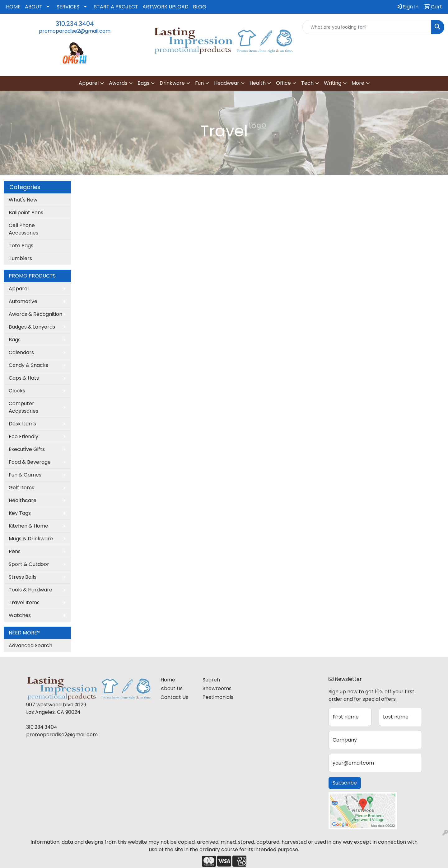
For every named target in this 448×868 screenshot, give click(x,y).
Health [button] (258, 83)
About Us (172, 688)
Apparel (19, 289)
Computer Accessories (23, 407)
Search (211, 680)
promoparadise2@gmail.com (75, 31)
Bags (15, 340)
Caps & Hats (24, 378)
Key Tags (20, 513)
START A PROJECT (116, 7)
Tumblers (20, 258)
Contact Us (174, 697)
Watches (20, 615)
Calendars (21, 352)
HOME (13, 7)
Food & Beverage (30, 462)
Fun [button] (199, 83)
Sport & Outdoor (29, 564)
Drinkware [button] (172, 83)
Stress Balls (23, 577)
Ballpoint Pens (26, 213)
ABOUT (33, 7)
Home (168, 680)
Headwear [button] (227, 83)
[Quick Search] (367, 27)
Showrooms (217, 688)
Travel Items (24, 602)
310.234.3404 (75, 24)
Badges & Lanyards (32, 327)
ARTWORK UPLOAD (166, 7)
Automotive (23, 301)
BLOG (200, 7)
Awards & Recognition (35, 314)
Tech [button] (307, 83)
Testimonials (218, 697)
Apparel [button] (89, 83)
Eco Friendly (23, 436)
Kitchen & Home (28, 526)
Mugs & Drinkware (31, 539)
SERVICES (68, 7)
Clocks (17, 391)
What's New (23, 200)
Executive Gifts (27, 449)
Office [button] (283, 83)
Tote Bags (21, 246)
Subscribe (345, 783)
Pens (15, 551)
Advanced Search (30, 645)
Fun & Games (25, 475)
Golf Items (21, 488)
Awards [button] (118, 83)
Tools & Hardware (30, 590)
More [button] (358, 83)
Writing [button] (333, 83)
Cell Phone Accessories (23, 229)
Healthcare (23, 500)
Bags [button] (143, 83)
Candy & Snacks (28, 365)
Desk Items (22, 424)
